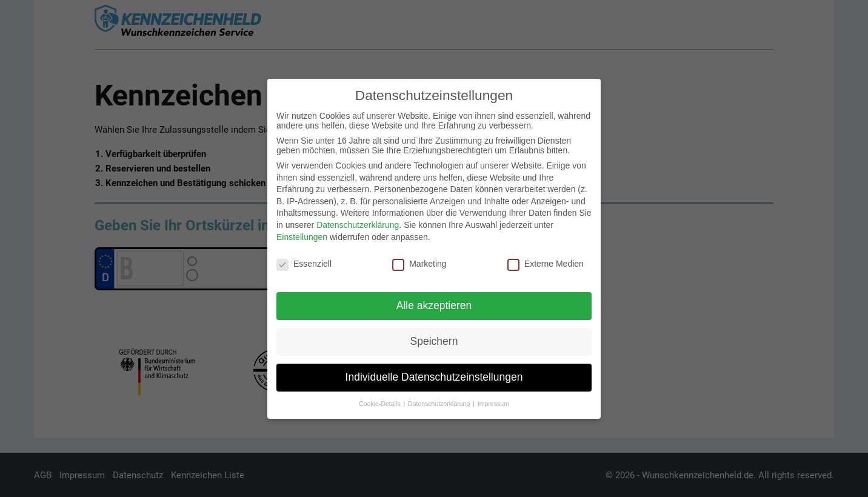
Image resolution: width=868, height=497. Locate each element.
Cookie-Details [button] (380, 400)
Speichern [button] (434, 338)
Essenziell (304, 261)
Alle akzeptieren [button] (434, 302)
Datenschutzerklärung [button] (440, 400)
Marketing (419, 261)
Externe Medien (546, 261)
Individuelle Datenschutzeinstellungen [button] (434, 373)
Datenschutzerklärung (358, 221)
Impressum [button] (493, 400)
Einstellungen (302, 233)
